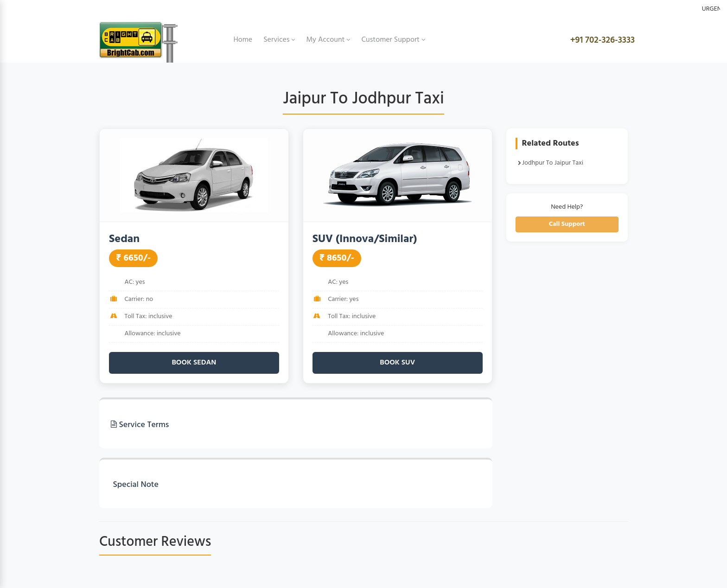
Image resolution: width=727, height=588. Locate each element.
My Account (328, 40)
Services (279, 40)
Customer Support (393, 40)
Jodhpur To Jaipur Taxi (551, 163)
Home (243, 40)
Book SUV (397, 363)
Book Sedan (194, 363)
